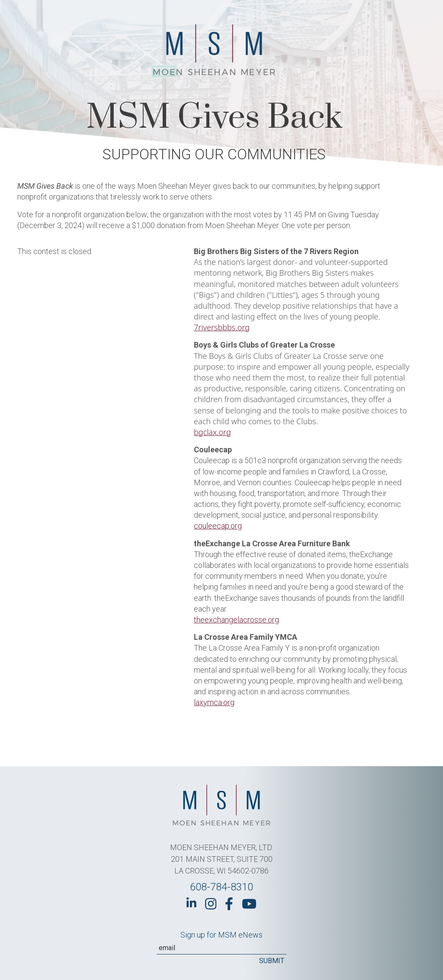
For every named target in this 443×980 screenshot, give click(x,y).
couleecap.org (218, 526)
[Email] (221, 948)
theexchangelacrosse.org (236, 620)
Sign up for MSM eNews (221, 935)
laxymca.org (214, 702)
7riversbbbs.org (222, 327)
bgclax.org (212, 432)
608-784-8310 (221, 887)
